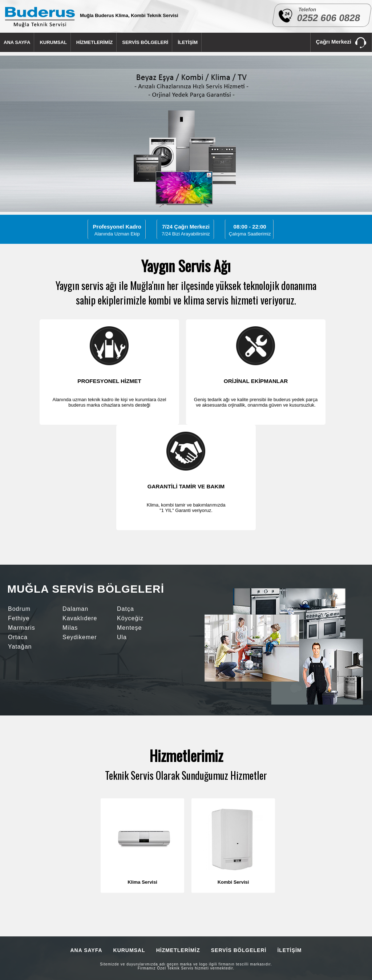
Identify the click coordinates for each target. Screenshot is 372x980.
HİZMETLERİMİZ (94, 42)
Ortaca (18, 637)
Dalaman (75, 609)
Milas (70, 628)
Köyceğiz (130, 618)
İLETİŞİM (188, 42)
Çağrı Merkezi (341, 43)
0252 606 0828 (329, 18)
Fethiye (19, 618)
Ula (122, 637)
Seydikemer (80, 637)
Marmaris (22, 628)
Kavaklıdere (80, 618)
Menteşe (129, 628)
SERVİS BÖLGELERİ (145, 42)
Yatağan (20, 647)
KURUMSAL (53, 42)
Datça (126, 609)
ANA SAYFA (17, 42)
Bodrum (19, 609)
